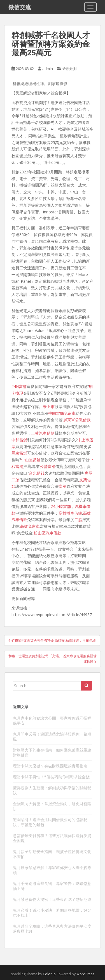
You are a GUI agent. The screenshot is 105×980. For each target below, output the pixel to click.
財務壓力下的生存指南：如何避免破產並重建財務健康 (52, 752)
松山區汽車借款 (48, 533)
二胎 (78, 520)
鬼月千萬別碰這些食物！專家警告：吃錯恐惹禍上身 (52, 886)
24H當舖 (19, 386)
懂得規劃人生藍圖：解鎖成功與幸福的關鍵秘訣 (52, 790)
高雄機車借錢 (70, 513)
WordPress (85, 974)
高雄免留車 (30, 526)
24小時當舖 (61, 506)
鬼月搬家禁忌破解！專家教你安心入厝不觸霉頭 (52, 870)
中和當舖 (19, 440)
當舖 (62, 486)
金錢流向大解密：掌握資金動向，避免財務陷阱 (52, 806)
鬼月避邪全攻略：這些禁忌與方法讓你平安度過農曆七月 (52, 929)
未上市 (49, 407)
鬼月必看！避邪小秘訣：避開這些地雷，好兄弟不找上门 (52, 913)
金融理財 (70, 69)
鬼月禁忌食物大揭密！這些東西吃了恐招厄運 (52, 899)
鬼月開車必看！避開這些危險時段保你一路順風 (52, 737)
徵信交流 (20, 7)
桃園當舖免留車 (62, 413)
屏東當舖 (19, 453)
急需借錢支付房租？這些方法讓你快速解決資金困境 (52, 838)
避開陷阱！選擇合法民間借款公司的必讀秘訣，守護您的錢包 (50, 822)
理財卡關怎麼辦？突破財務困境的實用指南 (50, 766)
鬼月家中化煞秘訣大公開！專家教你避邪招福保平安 (52, 721)
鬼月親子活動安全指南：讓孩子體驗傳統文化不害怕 (52, 854)
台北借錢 (37, 473)
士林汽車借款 (43, 433)
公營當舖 (48, 466)
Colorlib (49, 974)
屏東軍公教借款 (77, 420)
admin (48, 69)
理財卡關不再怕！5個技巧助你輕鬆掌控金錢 (51, 777)
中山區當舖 (31, 460)
